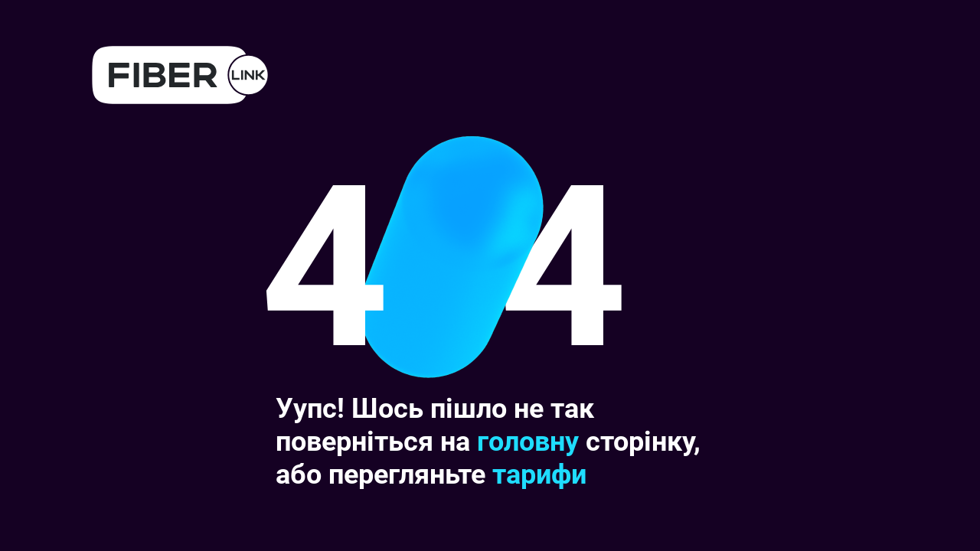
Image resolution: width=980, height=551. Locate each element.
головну (528, 442)
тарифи (539, 474)
